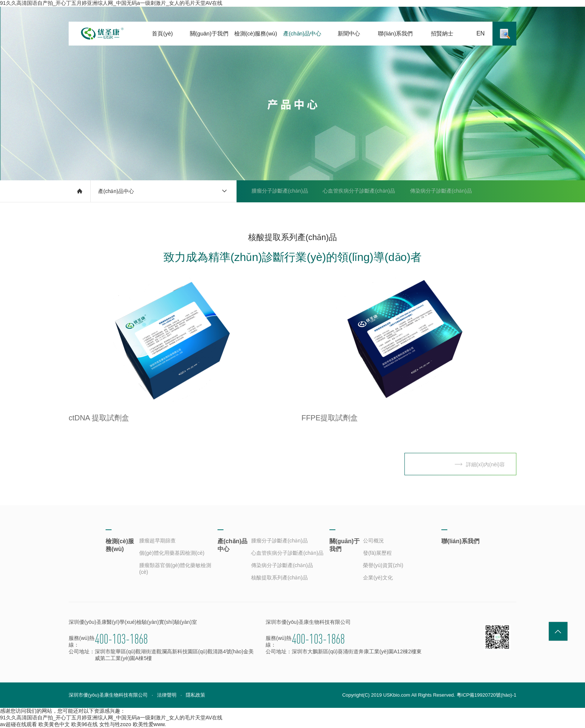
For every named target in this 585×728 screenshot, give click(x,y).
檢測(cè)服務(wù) (256, 33)
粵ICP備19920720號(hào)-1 (487, 695)
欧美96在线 (85, 724)
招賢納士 (442, 33)
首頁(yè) (162, 33)
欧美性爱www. (149, 724)
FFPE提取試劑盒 (330, 418)
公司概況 (373, 541)
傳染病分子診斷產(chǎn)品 (441, 191)
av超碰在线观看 (18, 724)
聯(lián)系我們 (395, 33)
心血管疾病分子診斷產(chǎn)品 (359, 191)
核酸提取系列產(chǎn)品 (272, 213)
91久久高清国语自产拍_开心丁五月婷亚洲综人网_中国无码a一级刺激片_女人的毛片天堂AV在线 (111, 3)
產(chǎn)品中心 (302, 33)
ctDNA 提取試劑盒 (99, 418)
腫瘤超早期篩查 (157, 541)
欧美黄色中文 (54, 724)
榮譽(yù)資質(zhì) (383, 565)
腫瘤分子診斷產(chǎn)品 (280, 191)
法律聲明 (167, 695)
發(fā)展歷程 (377, 553)
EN (481, 33)
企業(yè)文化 (378, 578)
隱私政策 (195, 695)
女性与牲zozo (115, 724)
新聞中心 (349, 33)
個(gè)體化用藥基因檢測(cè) (172, 553)
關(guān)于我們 (209, 33)
